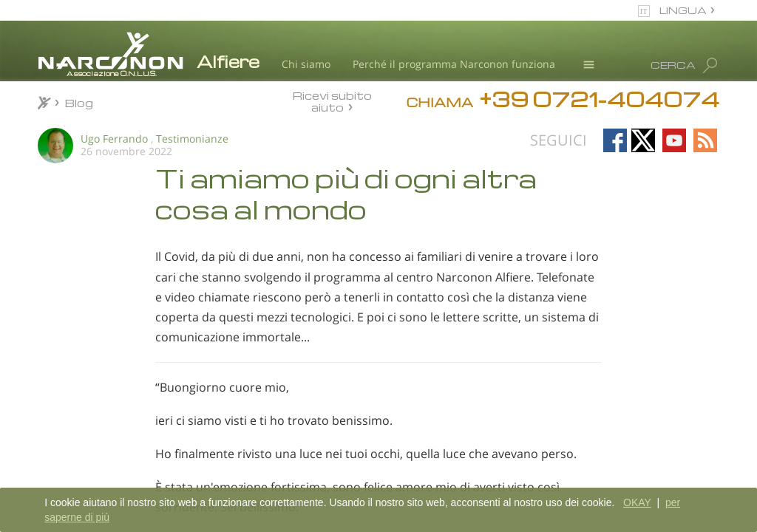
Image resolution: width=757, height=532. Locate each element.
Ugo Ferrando (114, 139)
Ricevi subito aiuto (332, 101)
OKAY (637, 502)
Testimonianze (192, 139)
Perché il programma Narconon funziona (454, 64)
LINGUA (683, 10)
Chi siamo (306, 64)
